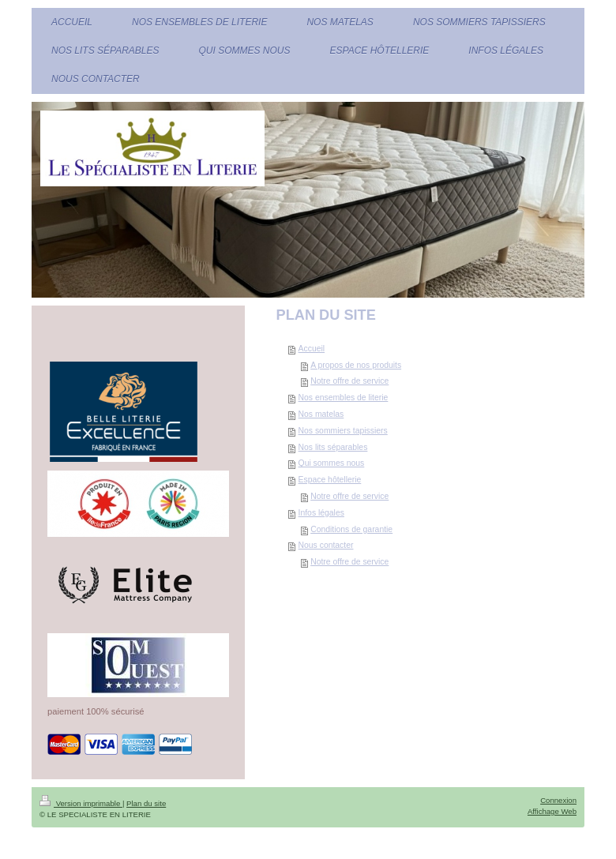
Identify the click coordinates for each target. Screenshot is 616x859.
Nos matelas (321, 414)
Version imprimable (81, 803)
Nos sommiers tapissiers (343, 431)
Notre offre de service (349, 381)
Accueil (312, 349)
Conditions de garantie (351, 529)
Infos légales (321, 513)
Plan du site (146, 803)
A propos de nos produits (356, 365)
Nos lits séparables (333, 447)
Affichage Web (552, 811)
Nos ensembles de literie (344, 398)
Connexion (558, 800)
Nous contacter (326, 545)
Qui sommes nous (332, 463)
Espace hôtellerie (330, 480)
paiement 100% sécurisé (96, 711)
